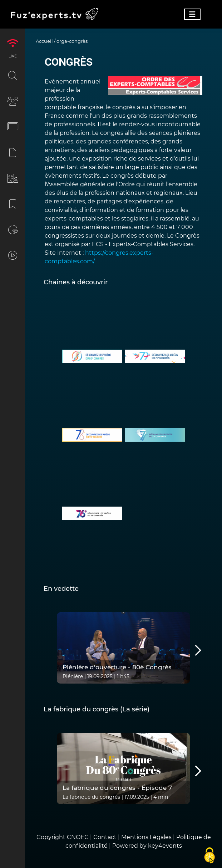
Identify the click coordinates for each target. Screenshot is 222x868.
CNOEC (78, 837)
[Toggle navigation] (192, 14)
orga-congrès (72, 41)
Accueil (44, 41)
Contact (106, 837)
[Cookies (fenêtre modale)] (209, 856)
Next (188, 651)
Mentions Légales (146, 837)
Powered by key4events (147, 846)
